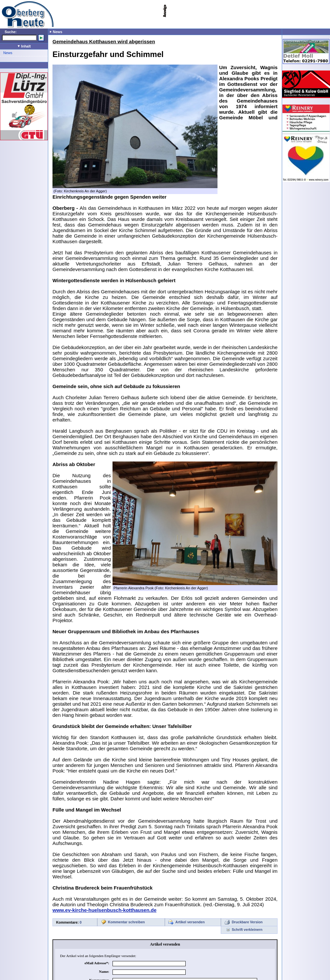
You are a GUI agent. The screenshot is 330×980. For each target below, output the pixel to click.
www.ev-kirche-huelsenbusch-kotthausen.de (104, 910)
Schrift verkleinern (247, 930)
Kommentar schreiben (126, 922)
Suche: (11, 32)
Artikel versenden (190, 922)
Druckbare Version (247, 922)
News (8, 53)
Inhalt (24, 46)
